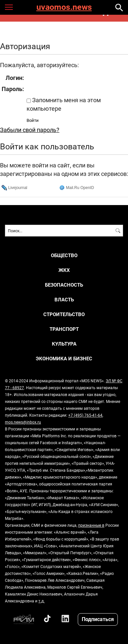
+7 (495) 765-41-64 (85, 415)
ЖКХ (64, 270)
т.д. (42, 601)
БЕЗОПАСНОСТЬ (64, 285)
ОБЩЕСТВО (64, 255)
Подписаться (98, 619)
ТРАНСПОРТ (64, 329)
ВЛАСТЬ (64, 300)
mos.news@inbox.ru (23, 422)
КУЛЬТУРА (64, 344)
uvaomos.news (64, 7)
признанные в (91, 525)
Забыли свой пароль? (30, 130)
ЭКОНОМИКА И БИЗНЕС (64, 359)
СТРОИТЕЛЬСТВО (64, 314)
